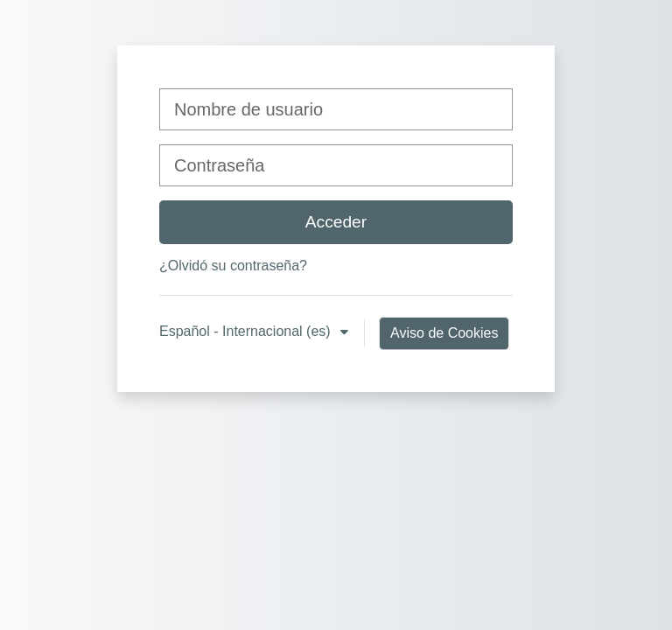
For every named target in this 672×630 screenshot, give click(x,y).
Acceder (336, 222)
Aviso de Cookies (444, 333)
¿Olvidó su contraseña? (233, 266)
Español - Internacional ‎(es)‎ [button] (247, 331)
